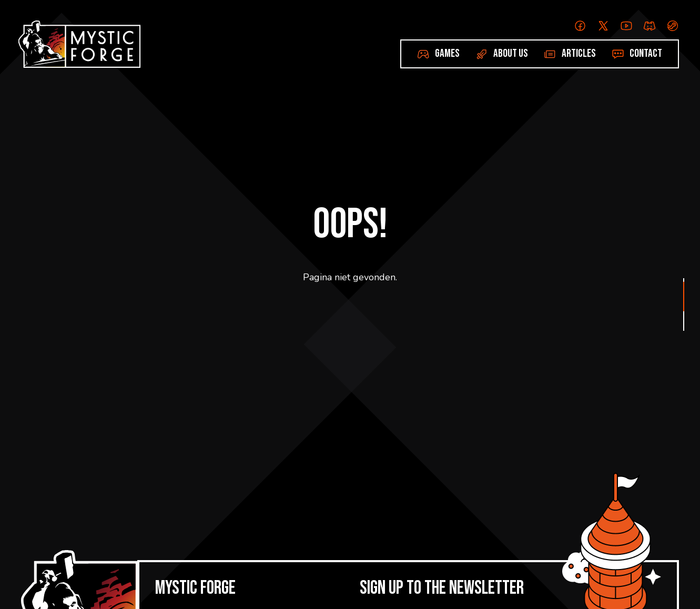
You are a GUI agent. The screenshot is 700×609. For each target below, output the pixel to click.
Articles (579, 53)
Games (447, 53)
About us (511, 53)
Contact (646, 53)
